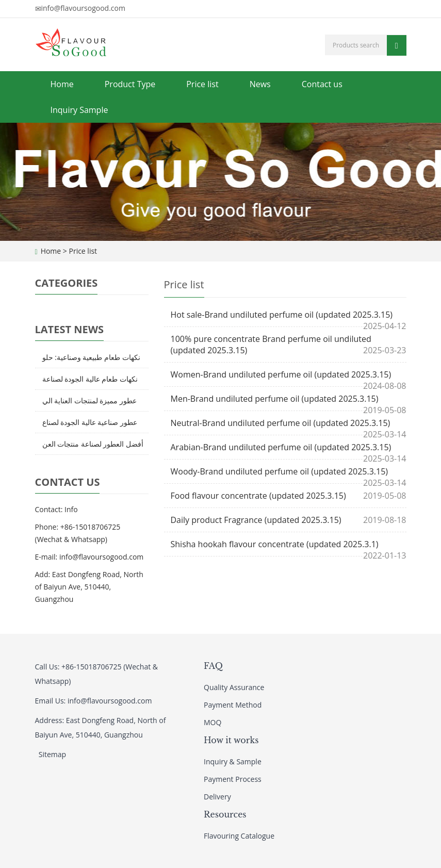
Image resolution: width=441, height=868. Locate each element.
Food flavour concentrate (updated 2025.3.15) (258, 496)
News (260, 84)
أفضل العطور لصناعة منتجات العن (93, 444)
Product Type (130, 84)
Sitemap (52, 754)
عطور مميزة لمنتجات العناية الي (90, 400)
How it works (231, 740)
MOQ (213, 722)
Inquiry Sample (79, 110)
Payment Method (233, 705)
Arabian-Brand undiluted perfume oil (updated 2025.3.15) (281, 447)
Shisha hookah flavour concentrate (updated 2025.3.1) (275, 544)
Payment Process (233, 779)
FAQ (213, 666)
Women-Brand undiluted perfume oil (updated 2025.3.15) (281, 374)
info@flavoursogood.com (83, 8)
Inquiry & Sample (233, 761)
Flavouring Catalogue (239, 836)
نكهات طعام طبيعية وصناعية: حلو (91, 357)
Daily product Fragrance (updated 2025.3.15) (256, 520)
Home (62, 84)
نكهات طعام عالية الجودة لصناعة (90, 379)
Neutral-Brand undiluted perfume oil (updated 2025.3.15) (281, 423)
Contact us (322, 84)
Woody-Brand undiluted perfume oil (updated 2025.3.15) (280, 471)
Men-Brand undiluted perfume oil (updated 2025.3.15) (275, 399)
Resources (225, 814)
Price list (202, 84)
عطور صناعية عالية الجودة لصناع (90, 422)
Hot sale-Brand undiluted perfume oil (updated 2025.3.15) (282, 315)
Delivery (217, 797)
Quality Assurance (234, 687)
